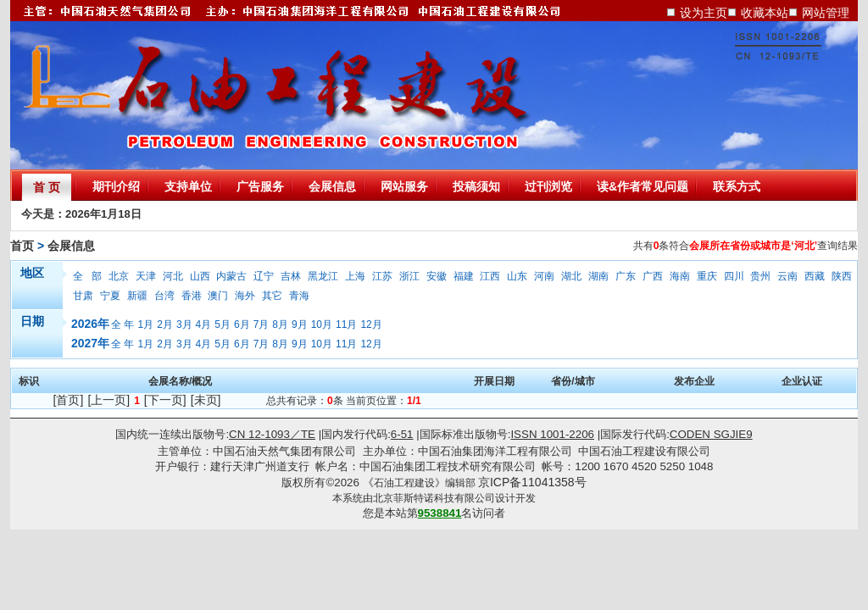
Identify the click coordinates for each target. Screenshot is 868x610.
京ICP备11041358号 (532, 482)
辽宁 (264, 276)
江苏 (382, 276)
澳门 (218, 296)
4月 (204, 324)
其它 (272, 296)
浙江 (409, 276)
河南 (544, 276)
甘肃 (83, 296)
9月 (300, 324)
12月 (371, 324)
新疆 (137, 296)
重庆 (707, 276)
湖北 (571, 276)
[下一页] (165, 400)
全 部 (87, 276)
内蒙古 (231, 276)
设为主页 (704, 13)
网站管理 (826, 13)
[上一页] (108, 400)
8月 (280, 324)
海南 (680, 276)
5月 (223, 324)
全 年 (122, 324)
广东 (626, 276)
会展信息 (71, 246)
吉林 (291, 276)
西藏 (815, 276)
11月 (346, 324)
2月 (165, 324)
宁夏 (110, 296)
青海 (299, 296)
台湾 (164, 296)
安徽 (437, 276)
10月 (322, 324)
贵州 (760, 276)
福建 (464, 276)
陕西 (842, 276)
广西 (653, 276)
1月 (146, 324)
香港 (192, 296)
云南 (787, 276)
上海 (355, 276)
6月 (242, 324)
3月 (184, 324)
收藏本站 (765, 13)
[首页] (69, 400)
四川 (734, 276)
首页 (22, 246)
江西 (490, 276)
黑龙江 (323, 276)
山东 (517, 276)
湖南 (598, 276)
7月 (262, 324)
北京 (119, 276)
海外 (245, 296)
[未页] (206, 400)
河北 (173, 276)
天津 (146, 276)
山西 (200, 276)
